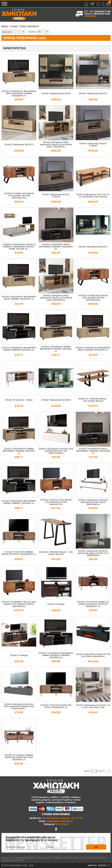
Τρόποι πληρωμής (75, 858)
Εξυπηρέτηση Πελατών (13, 860)
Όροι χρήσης (44, 858)
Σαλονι (14, 27)
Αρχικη (5, 27)
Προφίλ (5, 858)
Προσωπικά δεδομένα (23, 858)
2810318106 (90, 16)
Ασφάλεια (58, 858)
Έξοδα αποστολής (96, 858)
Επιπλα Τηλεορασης (29, 27)
